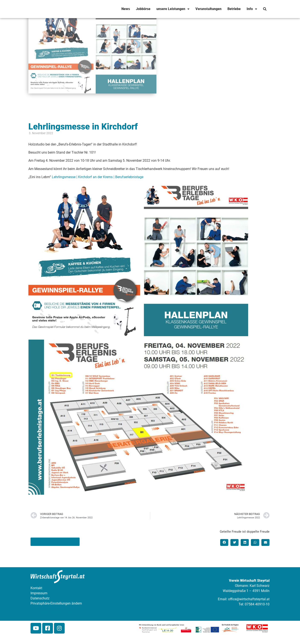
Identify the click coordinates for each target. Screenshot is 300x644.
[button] (224, 542)
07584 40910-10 (257, 604)
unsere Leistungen (173, 9)
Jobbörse (143, 9)
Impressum (39, 593)
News (126, 9)
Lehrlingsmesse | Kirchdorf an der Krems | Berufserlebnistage (98, 177)
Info (252, 9)
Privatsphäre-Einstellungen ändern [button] (56, 603)
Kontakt (36, 588)
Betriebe (234, 9)
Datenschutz (40, 598)
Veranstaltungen (208, 9)
